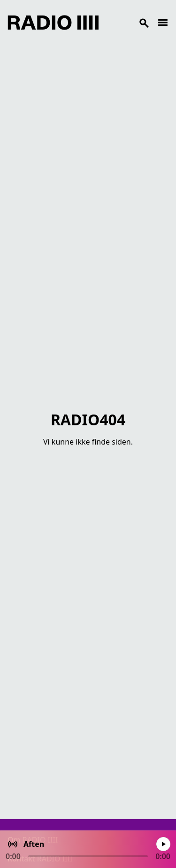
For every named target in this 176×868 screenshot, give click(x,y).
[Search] (128, 23)
